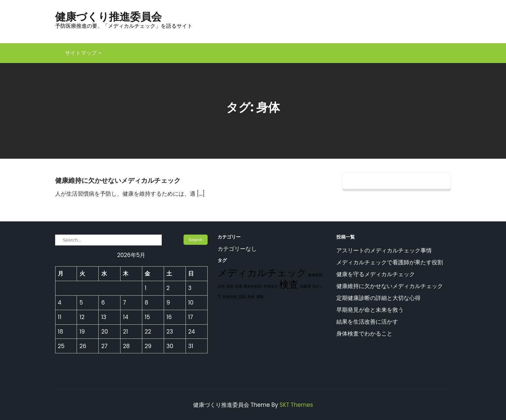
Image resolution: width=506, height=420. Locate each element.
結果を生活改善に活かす (367, 322)
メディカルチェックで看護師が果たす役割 (390, 262)
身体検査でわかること (364, 334)
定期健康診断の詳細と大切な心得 (378, 298)
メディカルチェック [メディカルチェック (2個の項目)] (262, 273)
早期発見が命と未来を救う (370, 310)
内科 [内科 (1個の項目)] (221, 287)
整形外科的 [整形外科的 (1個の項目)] (253, 287)
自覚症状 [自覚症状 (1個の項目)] (230, 297)
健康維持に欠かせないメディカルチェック (118, 180)
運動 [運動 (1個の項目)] (260, 297)
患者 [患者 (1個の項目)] (239, 287)
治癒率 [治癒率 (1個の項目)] (305, 287)
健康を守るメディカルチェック (376, 274)
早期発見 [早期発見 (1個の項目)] (271, 287)
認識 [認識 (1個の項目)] (242, 297)
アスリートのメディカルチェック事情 (384, 250)
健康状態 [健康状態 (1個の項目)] (315, 275)
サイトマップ (81, 53)
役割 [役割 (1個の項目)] (230, 287)
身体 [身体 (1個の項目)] (251, 297)
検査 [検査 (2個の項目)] (289, 284)
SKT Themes (296, 405)
